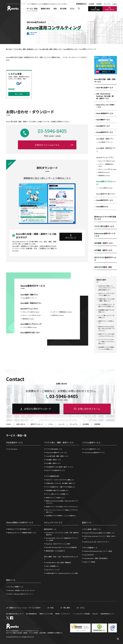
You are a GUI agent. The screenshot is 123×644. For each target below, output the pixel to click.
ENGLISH (95, 614)
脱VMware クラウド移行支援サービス (19, 529)
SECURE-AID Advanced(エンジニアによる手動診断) (61, 547)
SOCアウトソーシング (53, 570)
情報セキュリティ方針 (46, 614)
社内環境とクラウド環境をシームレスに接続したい (106, 348)
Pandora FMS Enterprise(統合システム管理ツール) (99, 533)
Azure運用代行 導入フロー (106, 194)
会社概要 (91, 4)
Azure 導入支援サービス (105, 88)
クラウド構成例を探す (52, 476)
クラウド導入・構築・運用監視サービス (26, 49)
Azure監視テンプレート (106, 142)
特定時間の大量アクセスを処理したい (106, 311)
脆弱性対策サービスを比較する (55, 551)
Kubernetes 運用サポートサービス (57, 453)
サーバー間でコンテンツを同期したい (106, 317)
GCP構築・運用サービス (53, 463)
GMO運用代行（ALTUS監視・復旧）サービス (60, 467)
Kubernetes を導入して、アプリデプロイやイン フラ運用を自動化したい (107, 288)
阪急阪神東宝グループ (107, 614)
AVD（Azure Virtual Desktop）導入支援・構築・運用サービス (105, 96)
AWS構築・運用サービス (54, 460)
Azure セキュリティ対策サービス (105, 106)
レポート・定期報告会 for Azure (106, 165)
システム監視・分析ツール (91, 529)
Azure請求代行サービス (105, 200)
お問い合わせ (110, 9)
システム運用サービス (91, 442)
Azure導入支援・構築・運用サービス (50, 49)
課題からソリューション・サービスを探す (25, 608)
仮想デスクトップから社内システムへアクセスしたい (106, 335)
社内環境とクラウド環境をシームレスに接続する (61, 516)
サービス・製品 (32, 9)
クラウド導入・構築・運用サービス (59, 442)
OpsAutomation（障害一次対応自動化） (96, 558)
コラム (72, 9)
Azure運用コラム (102, 207)
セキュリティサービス (53, 522)
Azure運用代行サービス (70, 49)
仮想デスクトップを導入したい (106, 322)
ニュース (61, 424)
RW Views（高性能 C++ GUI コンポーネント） (22, 590)
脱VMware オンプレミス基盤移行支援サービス (22, 533)
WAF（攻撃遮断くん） (53, 566)
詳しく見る (19, 94)
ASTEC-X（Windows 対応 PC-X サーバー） (21, 594)
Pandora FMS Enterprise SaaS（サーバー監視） (99, 551)
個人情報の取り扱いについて (15, 614)
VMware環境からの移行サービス (20, 522)
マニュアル (107, 4)
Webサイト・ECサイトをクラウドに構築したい (107, 294)
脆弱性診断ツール (50, 529)
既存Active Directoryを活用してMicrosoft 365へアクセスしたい (107, 329)
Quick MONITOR (89, 555)
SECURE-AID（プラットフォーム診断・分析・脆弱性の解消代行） (62, 534)
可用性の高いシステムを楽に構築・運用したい (106, 300)
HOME (9, 49)
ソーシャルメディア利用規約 (81, 614)
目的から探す (101, 280)
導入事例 (63, 9)
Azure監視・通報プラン (105, 139)
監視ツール (87, 522)
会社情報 (86, 424)
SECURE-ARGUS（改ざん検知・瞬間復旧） (59, 563)
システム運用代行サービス (92, 449)
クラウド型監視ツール (90, 548)
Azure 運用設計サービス (105, 113)
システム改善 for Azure (105, 188)
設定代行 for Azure (104, 172)
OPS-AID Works (13, 449)
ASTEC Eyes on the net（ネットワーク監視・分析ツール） (100, 537)
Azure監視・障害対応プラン (106, 150)
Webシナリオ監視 (90, 562)
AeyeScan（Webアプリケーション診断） (59, 544)
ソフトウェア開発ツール (15, 587)
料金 (55, 9)
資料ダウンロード (37, 424)
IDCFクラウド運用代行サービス (56, 470)
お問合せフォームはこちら (47, 145)
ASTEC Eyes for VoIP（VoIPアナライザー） (97, 542)
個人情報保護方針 (31, 614)
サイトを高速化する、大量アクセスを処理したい (61, 487)
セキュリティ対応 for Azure (107, 161)
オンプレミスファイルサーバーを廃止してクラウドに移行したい (106, 342)
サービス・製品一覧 (16, 435)
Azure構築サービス (103, 120)
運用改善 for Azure (104, 175)
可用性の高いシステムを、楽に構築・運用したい (61, 483)
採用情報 (99, 4)
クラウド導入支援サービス (54, 449)
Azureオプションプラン (105, 157)
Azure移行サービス (103, 126)
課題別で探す (46, 9)
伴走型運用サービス (14, 442)
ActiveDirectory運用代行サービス (94, 453)
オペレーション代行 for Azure (107, 169)
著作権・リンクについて (63, 614)
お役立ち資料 (95, 9)
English (115, 4)
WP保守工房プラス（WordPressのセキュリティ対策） (62, 573)
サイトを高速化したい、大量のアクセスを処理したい (106, 305)
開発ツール (11, 580)
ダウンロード (71, 238)
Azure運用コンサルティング (106, 183)
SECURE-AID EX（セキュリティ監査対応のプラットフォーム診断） (62, 539)
